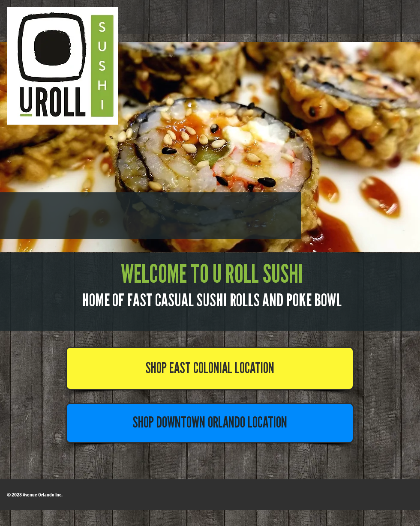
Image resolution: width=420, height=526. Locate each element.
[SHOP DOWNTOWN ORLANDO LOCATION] (210, 423)
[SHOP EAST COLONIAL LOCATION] (210, 368)
